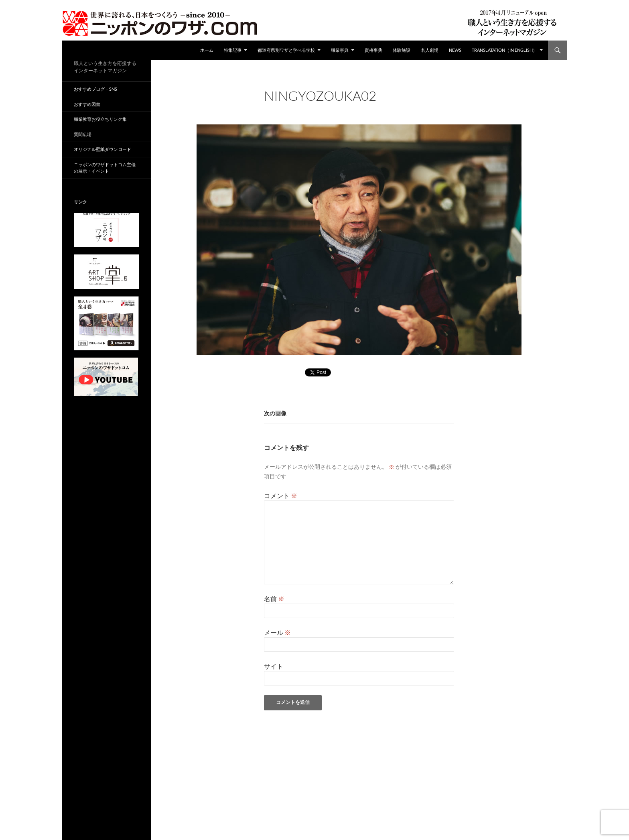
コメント (281, 495)
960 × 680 (324, 107)
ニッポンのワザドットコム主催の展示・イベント (105, 168)
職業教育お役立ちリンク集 (100, 119)
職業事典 (340, 50)
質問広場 (83, 134)
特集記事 (233, 50)
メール (277, 632)
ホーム (207, 50)
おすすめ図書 (87, 104)
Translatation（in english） (504, 50)
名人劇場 (430, 50)
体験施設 (402, 50)
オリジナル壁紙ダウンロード (102, 149)
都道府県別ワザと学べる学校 (286, 50)
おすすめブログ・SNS (95, 89)
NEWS (455, 50)
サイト (274, 666)
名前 (274, 599)
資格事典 (373, 50)
